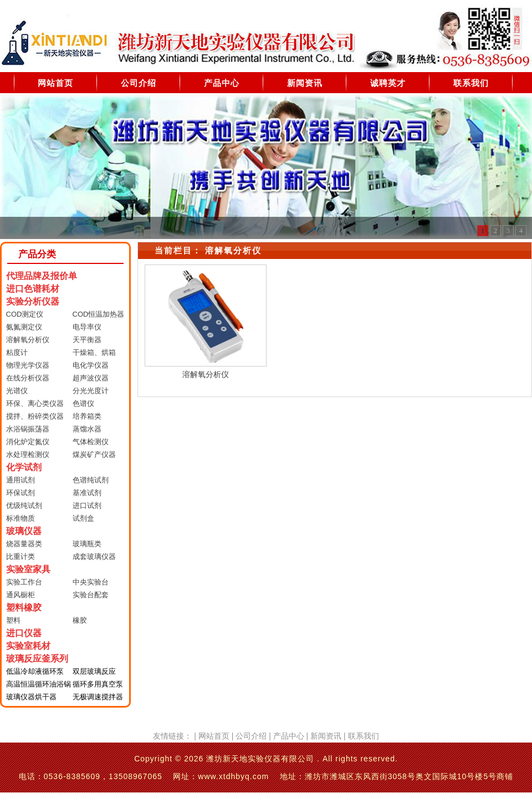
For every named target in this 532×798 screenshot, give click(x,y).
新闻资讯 (305, 83)
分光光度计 (91, 391)
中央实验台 (91, 582)
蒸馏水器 (87, 429)
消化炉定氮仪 (28, 442)
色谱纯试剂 (91, 480)
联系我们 (471, 83)
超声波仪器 (91, 378)
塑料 (13, 620)
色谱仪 (83, 403)
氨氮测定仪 (24, 327)
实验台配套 (91, 595)
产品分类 (37, 254)
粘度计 (17, 352)
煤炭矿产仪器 (94, 454)
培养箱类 (87, 416)
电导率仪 (87, 327)
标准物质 (21, 518)
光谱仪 (17, 391)
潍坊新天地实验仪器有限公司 (260, 759)
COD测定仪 (25, 314)
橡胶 (80, 620)
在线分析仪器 (28, 378)
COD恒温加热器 (99, 314)
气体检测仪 (91, 442)
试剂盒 (83, 518)
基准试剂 (87, 493)
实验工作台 (24, 582)
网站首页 (55, 83)
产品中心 (222, 83)
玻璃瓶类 (87, 544)
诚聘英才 (388, 83)
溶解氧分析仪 (28, 340)
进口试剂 (87, 505)
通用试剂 (21, 480)
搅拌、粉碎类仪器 (35, 416)
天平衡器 (87, 340)
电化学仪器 (91, 365)
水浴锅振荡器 (28, 429)
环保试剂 (21, 493)
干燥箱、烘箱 (94, 352)
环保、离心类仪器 (35, 403)
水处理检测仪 (28, 454)
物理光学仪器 (28, 365)
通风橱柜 (21, 595)
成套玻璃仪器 (94, 556)
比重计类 (21, 556)
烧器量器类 (24, 544)
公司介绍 (139, 83)
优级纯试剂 (24, 505)
